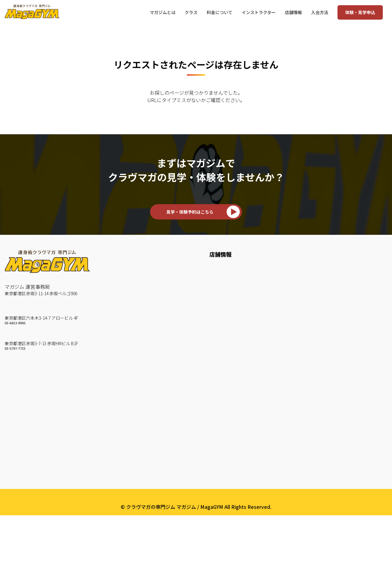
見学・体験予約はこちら (190, 212)
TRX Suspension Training (146, 410)
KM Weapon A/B (136, 380)
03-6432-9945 (15, 324)
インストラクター (137, 268)
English (126, 521)
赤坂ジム (14, 338)
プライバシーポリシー (196, 558)
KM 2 (123, 339)
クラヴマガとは (135, 298)
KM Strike (129, 359)
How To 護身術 (135, 288)
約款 (123, 511)
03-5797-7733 (15, 350)
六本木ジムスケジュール (236, 278)
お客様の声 (130, 278)
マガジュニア (132, 450)
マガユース (130, 460)
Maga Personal (135, 440)
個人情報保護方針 (137, 501)
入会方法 (221, 315)
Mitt (123, 369)
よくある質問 (132, 491)
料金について (224, 329)
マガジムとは (134, 254)
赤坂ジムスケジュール (234, 298)
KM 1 (123, 329)
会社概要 (129, 477)
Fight (124, 430)
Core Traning (132, 420)
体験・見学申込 (360, 12)
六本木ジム (17, 311)
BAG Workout (133, 390)
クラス (126, 315)
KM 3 (123, 349)
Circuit (125, 400)
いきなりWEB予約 (230, 349)
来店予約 (219, 339)
